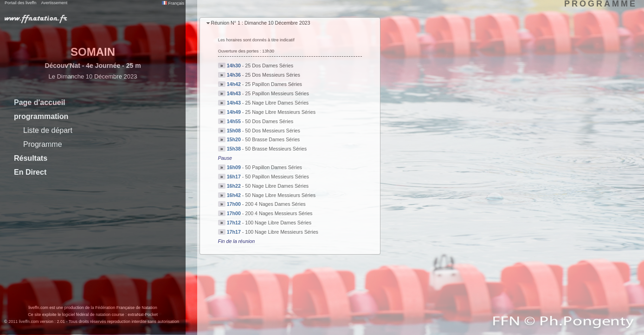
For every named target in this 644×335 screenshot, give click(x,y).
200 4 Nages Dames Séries (275, 204)
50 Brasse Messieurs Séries (276, 149)
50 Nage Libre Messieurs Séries (280, 195)
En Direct (30, 172)
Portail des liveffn (20, 3)
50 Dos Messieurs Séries (272, 131)
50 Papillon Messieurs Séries (277, 177)
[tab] (290, 23)
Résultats (31, 158)
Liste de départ (48, 130)
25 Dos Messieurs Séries (272, 75)
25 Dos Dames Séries (269, 66)
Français (173, 3)
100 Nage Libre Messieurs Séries (282, 232)
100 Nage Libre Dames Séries (278, 223)
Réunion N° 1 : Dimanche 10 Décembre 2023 (260, 23)
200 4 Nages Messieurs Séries (279, 213)
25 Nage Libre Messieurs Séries (280, 112)
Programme (43, 144)
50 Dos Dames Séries (269, 121)
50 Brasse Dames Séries (272, 139)
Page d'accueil (40, 102)
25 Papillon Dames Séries (274, 84)
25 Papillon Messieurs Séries (277, 93)
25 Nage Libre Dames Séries (277, 103)
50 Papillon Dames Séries (274, 167)
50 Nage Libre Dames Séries (277, 186)
